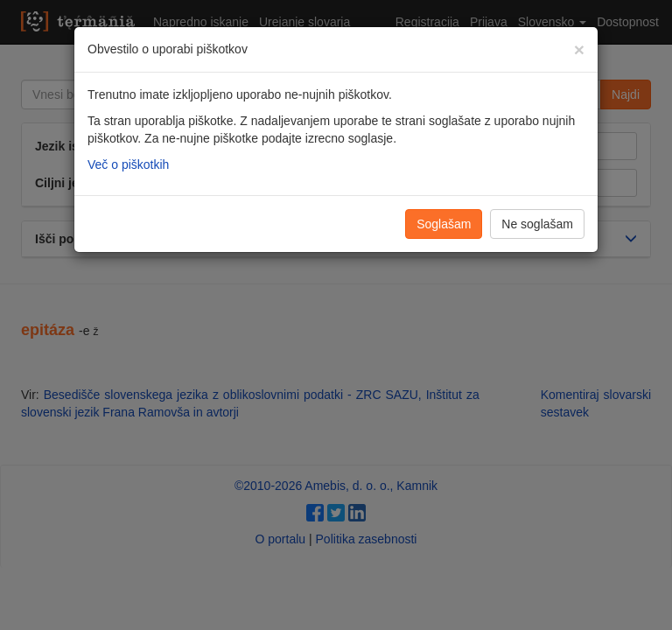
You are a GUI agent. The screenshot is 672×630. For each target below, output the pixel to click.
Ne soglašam (537, 224)
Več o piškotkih (128, 164)
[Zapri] (579, 49)
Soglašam (444, 224)
